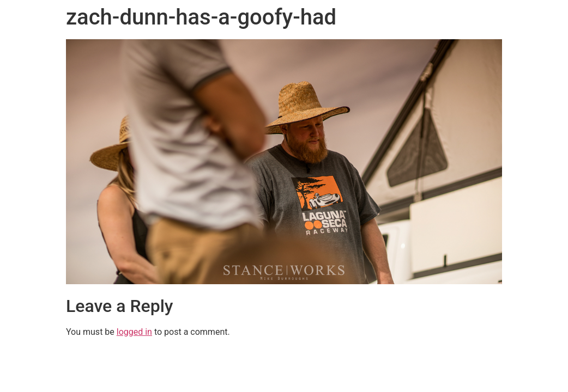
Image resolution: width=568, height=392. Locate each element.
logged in (134, 332)
